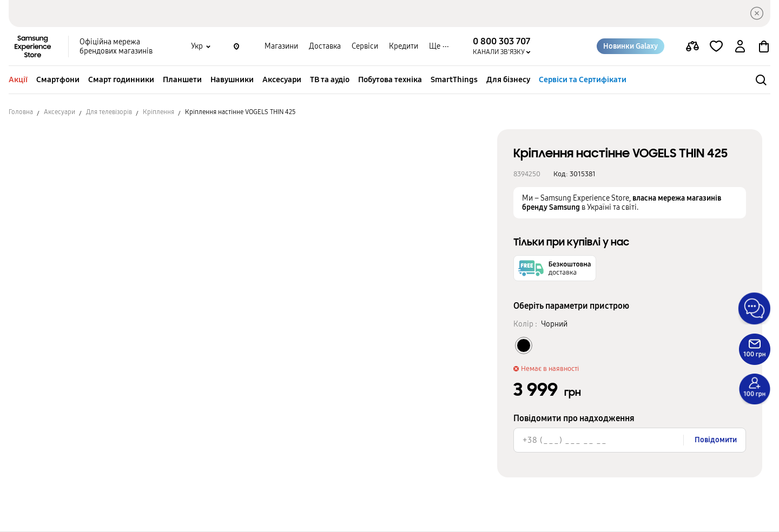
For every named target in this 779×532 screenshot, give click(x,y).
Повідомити (716, 440)
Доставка (325, 46)
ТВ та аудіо (330, 79)
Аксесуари (282, 79)
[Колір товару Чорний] (524, 345)
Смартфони (58, 79)
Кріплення (159, 112)
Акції (18, 79)
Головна (21, 112)
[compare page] (692, 46)
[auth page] (740, 46)
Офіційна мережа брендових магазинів (116, 46)
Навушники (232, 79)
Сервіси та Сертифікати (583, 79)
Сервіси (365, 46)
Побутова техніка (390, 79)
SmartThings (454, 79)
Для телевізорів (109, 112)
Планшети (182, 79)
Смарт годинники (121, 79)
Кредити (404, 46)
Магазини (281, 46)
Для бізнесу (508, 79)
